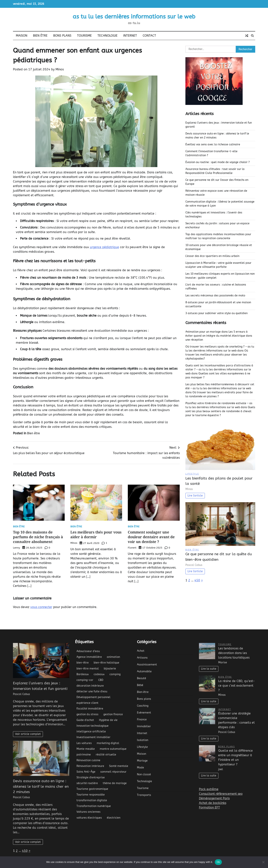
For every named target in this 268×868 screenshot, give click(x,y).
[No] (263, 862)
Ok (218, 862)
